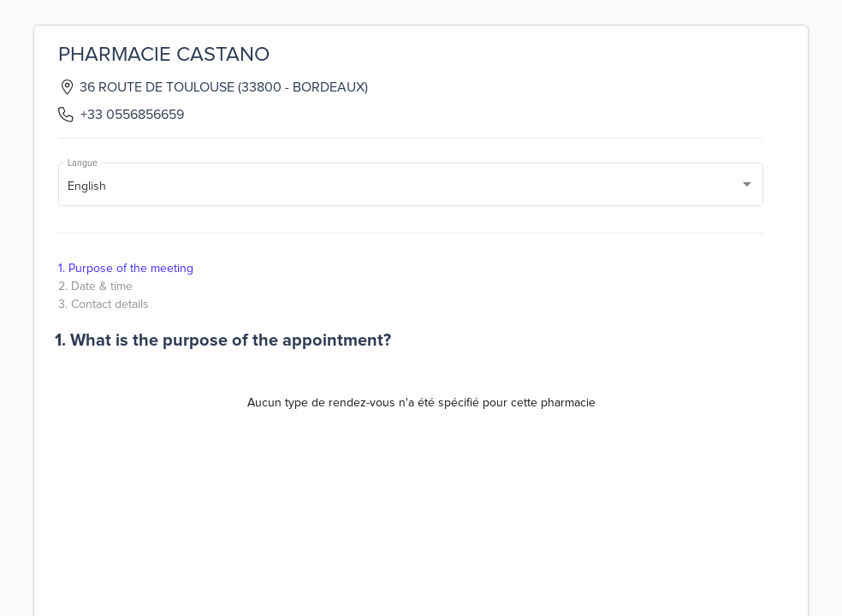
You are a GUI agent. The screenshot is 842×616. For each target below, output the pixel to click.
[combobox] (411, 187)
